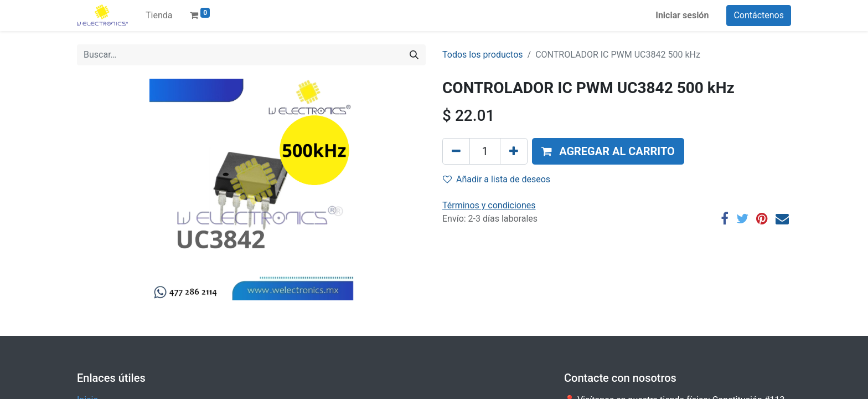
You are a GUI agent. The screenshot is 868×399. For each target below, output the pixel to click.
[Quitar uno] (456, 151)
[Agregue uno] (514, 151)
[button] (608, 151)
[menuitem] (159, 16)
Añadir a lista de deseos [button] (497, 179)
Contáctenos (759, 15)
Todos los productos (483, 55)
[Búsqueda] (414, 55)
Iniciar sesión (682, 15)
